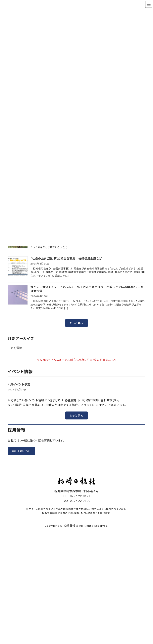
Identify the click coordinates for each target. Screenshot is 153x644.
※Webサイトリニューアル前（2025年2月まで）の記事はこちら (76, 360)
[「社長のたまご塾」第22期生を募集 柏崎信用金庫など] (18, 267)
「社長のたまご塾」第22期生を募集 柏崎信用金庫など (66, 258)
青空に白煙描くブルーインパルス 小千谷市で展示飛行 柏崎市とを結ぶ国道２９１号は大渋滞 (87, 289)
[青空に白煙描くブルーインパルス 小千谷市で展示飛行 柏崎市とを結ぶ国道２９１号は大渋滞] (18, 295)
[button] (76, 323)
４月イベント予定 (19, 384)
